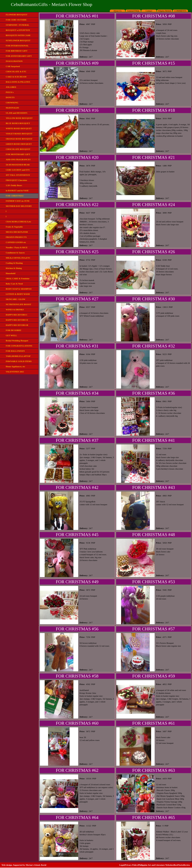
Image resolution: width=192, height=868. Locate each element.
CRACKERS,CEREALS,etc (18, 222)
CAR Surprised (13, 66)
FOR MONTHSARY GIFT (18, 154)
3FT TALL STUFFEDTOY (18, 175)
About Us (117, 11)
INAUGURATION (14, 61)
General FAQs (133, 11)
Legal (122, 865)
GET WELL (11, 335)
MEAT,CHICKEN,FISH (17, 232)
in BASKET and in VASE (17, 191)
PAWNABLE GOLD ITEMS (19, 361)
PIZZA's (10, 92)
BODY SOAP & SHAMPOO (19, 289)
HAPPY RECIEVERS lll (17, 325)
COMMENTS (180, 11)
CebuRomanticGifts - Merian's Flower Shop (52, 4)
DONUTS (10, 97)
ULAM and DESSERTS (17, 113)
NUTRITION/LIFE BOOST (18, 304)
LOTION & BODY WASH (18, 294)
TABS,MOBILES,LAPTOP (18, 356)
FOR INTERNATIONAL (17, 46)
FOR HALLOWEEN (15, 351)
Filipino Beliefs (165, 11)
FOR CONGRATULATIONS (19, 346)
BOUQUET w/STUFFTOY (18, 30)
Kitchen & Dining (14, 268)
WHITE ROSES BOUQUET (19, 128)
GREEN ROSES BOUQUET (19, 144)
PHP (93, 24)
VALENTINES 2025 (15, 372)
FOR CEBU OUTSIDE (16, 20)
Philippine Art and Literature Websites (156, 865)
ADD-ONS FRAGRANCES (18, 159)
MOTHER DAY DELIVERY (19, 206)
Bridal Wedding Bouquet (17, 341)
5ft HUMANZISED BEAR (18, 165)
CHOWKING (12, 103)
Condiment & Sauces (15, 253)
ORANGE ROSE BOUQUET (19, 139)
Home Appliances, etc (15, 366)
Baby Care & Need (14, 284)
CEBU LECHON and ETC (18, 170)
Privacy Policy (131, 865)
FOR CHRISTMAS (15, 196)
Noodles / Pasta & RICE (17, 247)
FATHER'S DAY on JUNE (18, 201)
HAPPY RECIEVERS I (16, 315)
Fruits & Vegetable (14, 227)
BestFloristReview (182, 865)
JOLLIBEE (11, 87)
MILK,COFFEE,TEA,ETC (18, 258)
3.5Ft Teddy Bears (14, 185)
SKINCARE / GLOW (16, 299)
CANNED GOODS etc (16, 242)
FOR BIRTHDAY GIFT (17, 51)
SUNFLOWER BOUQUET (18, 40)
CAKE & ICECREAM (16, 77)
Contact (149, 11)
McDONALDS (12, 108)
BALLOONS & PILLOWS (18, 82)
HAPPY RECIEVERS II (17, 320)
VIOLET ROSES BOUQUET (19, 134)
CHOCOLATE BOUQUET (18, 149)
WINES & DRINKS (15, 310)
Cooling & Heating (14, 263)
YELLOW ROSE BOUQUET (19, 118)
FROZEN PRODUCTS (16, 237)
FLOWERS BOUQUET (17, 15)
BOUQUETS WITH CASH (18, 35)
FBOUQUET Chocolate (16, 180)
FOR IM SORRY (14, 330)
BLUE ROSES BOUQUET (18, 123)
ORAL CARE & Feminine (18, 278)
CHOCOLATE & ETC (16, 71)
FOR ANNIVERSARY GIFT (19, 56)
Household (11, 273)
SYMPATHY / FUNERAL (18, 25)
